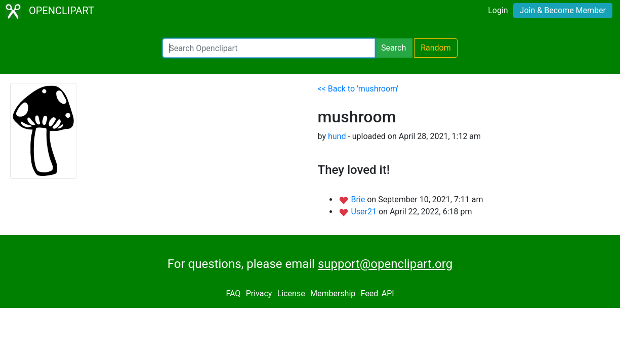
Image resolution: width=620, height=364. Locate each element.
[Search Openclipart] (269, 48)
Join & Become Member (563, 10)
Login (498, 10)
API (388, 293)
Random (436, 48)
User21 (365, 212)
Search (394, 48)
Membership (333, 293)
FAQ (233, 293)
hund (337, 136)
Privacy (259, 293)
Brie (359, 199)
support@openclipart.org (385, 264)
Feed (370, 293)
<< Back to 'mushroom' (358, 89)
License (291, 293)
